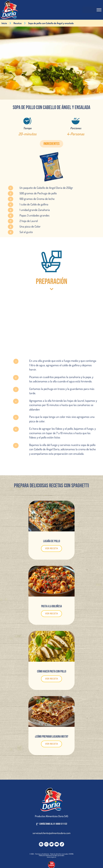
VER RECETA (51, 548)
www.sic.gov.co (51, 857)
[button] (51, 144)
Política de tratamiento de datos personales (52, 855)
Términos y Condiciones (42, 854)
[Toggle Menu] (99, 10)
